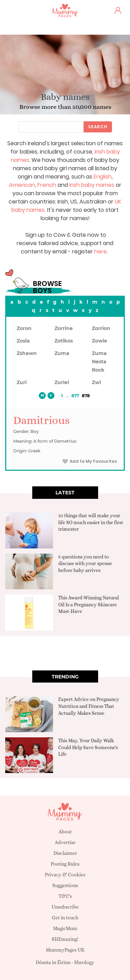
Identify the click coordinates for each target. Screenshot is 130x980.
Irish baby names (92, 185)
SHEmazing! (65, 939)
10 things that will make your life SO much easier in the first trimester (91, 522)
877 (75, 396)
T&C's (65, 896)
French (47, 185)
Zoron (24, 328)
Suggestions (65, 885)
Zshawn (27, 353)
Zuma (62, 353)
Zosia (23, 341)
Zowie (99, 341)
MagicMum (65, 928)
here (101, 251)
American (22, 185)
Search (98, 127)
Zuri (22, 382)
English (103, 177)
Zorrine (64, 328)
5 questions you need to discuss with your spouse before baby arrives (85, 563)
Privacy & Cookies (65, 875)
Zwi (96, 382)
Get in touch (65, 918)
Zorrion (101, 328)
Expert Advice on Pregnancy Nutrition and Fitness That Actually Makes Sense (89, 706)
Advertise (65, 842)
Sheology (84, 962)
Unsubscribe (65, 907)
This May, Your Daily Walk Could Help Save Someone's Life (88, 747)
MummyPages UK (65, 950)
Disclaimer (65, 853)
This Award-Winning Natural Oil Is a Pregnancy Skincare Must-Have (89, 604)
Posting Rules (65, 864)
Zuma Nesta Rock (99, 362)
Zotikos (64, 341)
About (65, 832)
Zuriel (62, 382)
